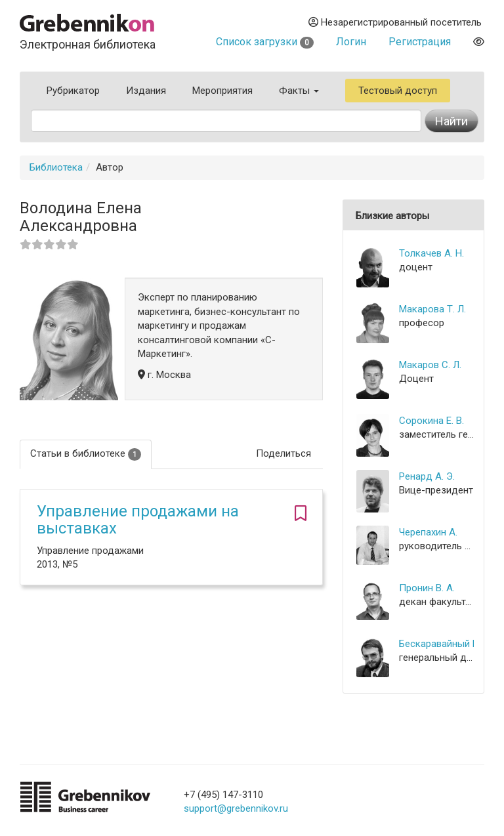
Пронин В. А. (427, 588)
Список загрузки (265, 42)
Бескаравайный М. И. (436, 644)
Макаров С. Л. (430, 365)
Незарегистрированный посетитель (395, 22)
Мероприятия (222, 91)
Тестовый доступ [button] (398, 91)
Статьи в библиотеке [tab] (86, 454)
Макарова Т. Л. (432, 309)
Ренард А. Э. (427, 476)
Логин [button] (351, 42)
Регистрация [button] (420, 42)
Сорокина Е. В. (431, 421)
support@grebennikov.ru (236, 808)
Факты (299, 91)
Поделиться (283, 453)
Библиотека (56, 167)
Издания (146, 91)
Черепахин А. (428, 532)
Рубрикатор (73, 91)
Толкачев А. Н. (431, 253)
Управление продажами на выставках (138, 520)
